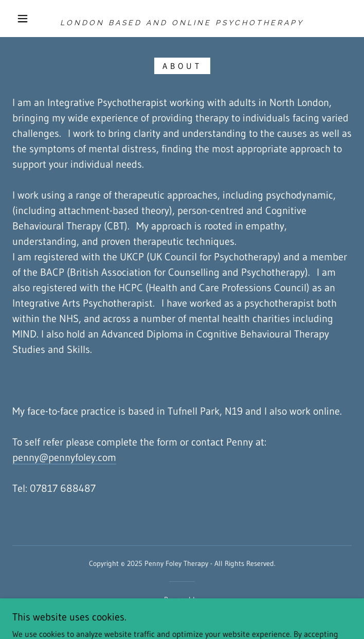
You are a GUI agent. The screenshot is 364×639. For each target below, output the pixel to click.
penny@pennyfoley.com (64, 457)
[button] (29, 19)
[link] (182, 19)
